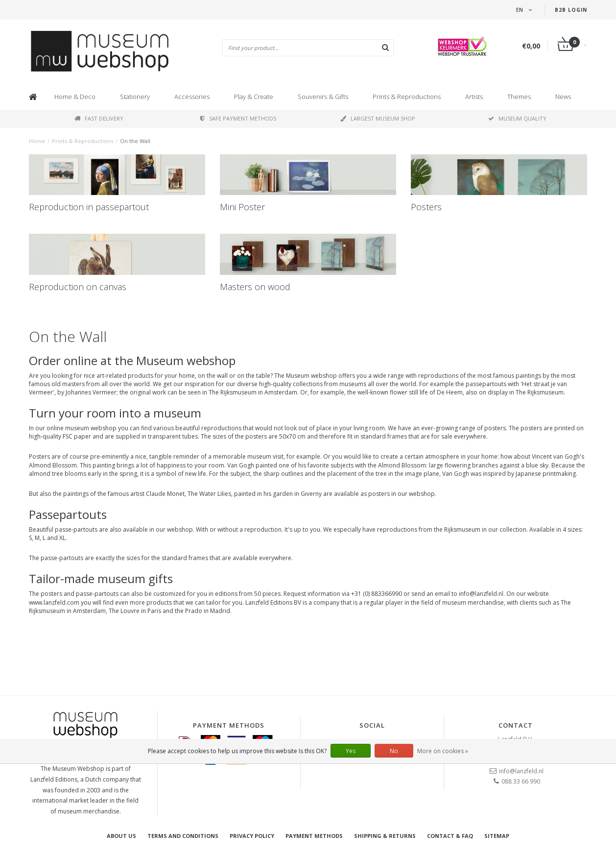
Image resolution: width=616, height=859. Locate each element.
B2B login (571, 10)
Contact (516, 725)
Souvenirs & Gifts (323, 97)
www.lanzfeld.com (54, 602)
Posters (426, 207)
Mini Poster (242, 207)
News (563, 97)
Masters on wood (255, 287)
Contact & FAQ (450, 836)
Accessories (192, 97)
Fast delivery (99, 118)
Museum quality (517, 118)
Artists (474, 97)
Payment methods (314, 836)
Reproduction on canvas (78, 287)
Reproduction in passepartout (89, 207)
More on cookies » (443, 751)
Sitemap (497, 836)
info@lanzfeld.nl (521, 771)
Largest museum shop (378, 118)
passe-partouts (76, 529)
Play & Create (254, 97)
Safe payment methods (238, 118)
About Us (121, 836)
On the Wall (135, 141)
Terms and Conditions (183, 836)
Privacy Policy (252, 836)
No (394, 751)
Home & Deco (75, 97)
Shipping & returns (385, 836)
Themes (519, 97)
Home (37, 141)
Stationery (135, 97)
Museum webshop (186, 360)
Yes (351, 751)
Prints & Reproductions (407, 97)
